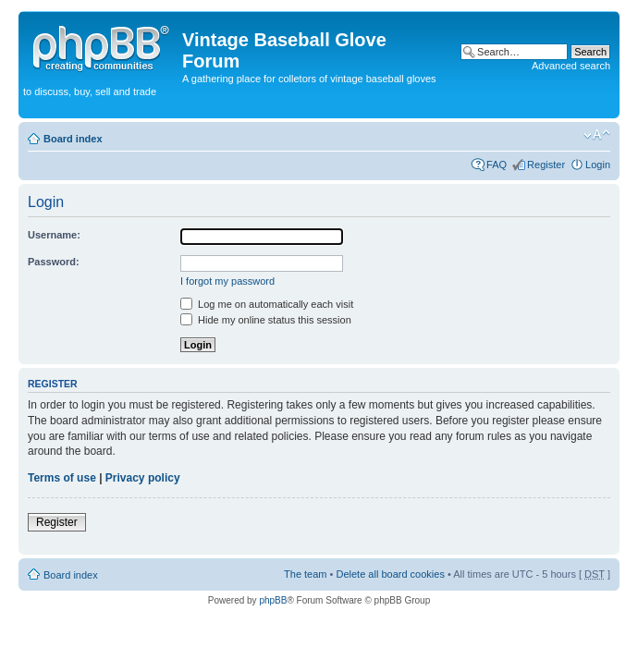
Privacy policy (143, 478)
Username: (54, 235)
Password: (54, 262)
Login (598, 165)
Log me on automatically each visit (267, 304)
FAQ (497, 165)
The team (305, 574)
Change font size (597, 135)
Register (546, 165)
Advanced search (571, 66)
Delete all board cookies (390, 574)
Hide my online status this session (266, 320)
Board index (73, 139)
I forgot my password (227, 281)
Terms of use (62, 478)
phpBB (273, 600)
